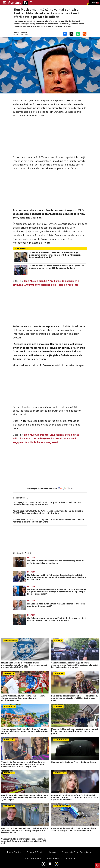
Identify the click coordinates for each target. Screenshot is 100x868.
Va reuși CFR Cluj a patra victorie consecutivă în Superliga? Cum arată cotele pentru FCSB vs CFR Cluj (24, 841)
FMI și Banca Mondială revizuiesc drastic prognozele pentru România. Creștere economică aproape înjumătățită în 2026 (24, 665)
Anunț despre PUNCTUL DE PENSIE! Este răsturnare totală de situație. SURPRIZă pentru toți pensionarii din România (48, 512)
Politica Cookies (14, 852)
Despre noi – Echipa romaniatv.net (77, 852)
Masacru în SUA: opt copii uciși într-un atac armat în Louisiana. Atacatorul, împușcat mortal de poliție (75, 731)
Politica (31, 558)
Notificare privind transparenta (61, 858)
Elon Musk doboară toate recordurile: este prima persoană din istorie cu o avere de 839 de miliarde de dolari (56, 267)
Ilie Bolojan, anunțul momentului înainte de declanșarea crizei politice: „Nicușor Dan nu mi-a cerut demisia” (56, 619)
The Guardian (34, 218)
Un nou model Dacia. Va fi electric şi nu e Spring (74, 762)
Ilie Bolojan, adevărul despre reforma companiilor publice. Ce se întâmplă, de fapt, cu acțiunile (56, 562)
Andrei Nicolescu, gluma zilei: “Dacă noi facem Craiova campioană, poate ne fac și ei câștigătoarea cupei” (23, 698)
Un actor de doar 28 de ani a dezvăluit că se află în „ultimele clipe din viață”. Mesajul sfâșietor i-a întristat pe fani (25, 831)
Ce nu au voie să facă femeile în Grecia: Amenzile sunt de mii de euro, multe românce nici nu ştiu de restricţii (25, 731)
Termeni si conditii (35, 852)
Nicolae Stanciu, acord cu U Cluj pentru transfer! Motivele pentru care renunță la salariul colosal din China (48, 521)
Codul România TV (33, 858)
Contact (52, 852)
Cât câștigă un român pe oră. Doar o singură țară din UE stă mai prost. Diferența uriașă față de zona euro (48, 504)
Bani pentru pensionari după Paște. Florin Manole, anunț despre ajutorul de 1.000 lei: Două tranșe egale (74, 698)
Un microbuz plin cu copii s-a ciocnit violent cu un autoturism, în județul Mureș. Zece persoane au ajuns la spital (24, 798)
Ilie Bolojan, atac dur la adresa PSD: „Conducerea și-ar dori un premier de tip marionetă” (56, 605)
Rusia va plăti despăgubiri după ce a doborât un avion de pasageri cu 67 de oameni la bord (74, 829)
